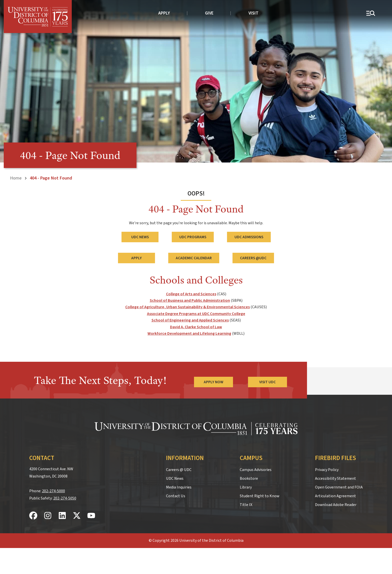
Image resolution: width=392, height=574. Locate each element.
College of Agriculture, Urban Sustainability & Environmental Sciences (187, 307)
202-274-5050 (65, 498)
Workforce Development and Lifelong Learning (189, 333)
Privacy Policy (327, 470)
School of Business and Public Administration (190, 300)
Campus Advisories (256, 470)
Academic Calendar (194, 258)
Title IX (246, 505)
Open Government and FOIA (339, 487)
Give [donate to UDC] (209, 13)
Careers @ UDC (179, 470)
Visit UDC (267, 382)
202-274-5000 (53, 491)
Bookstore (249, 478)
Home (16, 178)
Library (246, 487)
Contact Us (176, 496)
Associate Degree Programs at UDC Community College (196, 314)
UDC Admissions (249, 237)
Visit (253, 13)
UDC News (140, 237)
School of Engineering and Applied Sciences (190, 320)
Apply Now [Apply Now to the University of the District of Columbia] (213, 382)
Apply (164, 13)
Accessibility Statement (335, 478)
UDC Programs (193, 237)
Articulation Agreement (335, 496)
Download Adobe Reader (336, 505)
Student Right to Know (259, 496)
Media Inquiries (179, 487)
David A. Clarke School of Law (196, 327)
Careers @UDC (253, 258)
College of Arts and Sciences (191, 294)
